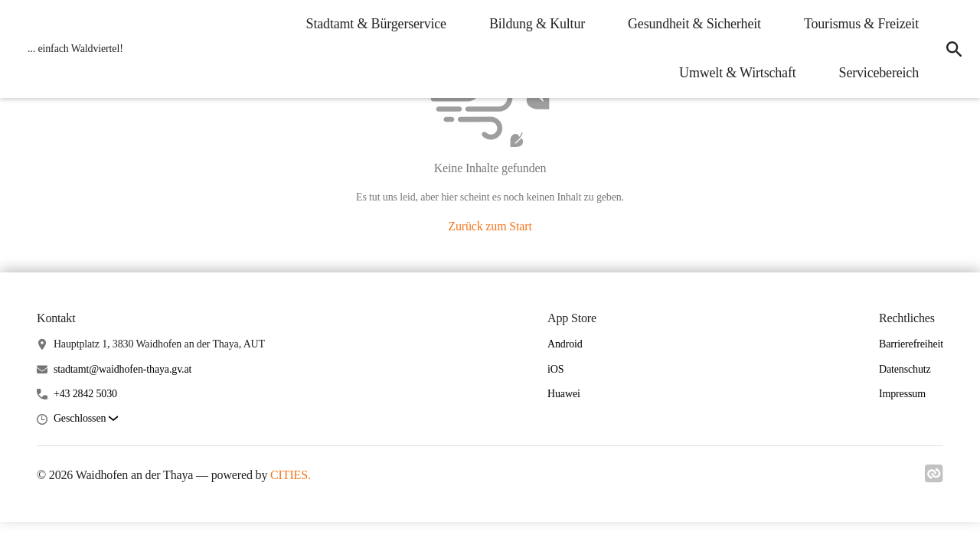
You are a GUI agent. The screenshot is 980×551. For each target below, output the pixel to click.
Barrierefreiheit (911, 344)
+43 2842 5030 (85, 394)
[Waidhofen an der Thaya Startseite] (71, 49)
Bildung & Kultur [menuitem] (537, 24)
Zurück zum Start (490, 226)
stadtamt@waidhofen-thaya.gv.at (122, 369)
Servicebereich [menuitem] (879, 73)
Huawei (564, 394)
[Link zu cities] (934, 478)
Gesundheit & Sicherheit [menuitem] (694, 24)
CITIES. (291, 475)
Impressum (902, 394)
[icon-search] (954, 49)
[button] (86, 419)
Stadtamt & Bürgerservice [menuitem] (376, 24)
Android (565, 344)
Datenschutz (905, 369)
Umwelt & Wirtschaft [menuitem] (738, 73)
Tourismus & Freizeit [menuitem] (861, 24)
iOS (555, 369)
